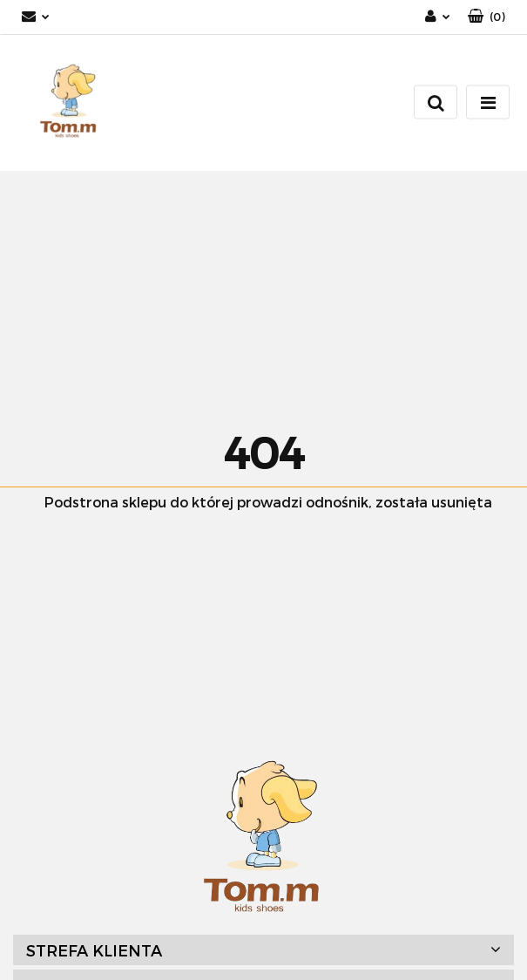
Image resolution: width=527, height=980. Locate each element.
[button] (486, 17)
